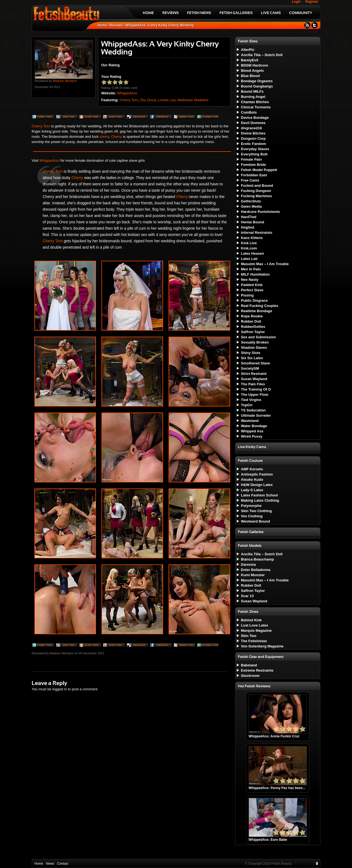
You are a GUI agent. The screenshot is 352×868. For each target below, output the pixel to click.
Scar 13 (247, 596)
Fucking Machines (256, 196)
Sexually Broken (255, 342)
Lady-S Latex (252, 490)
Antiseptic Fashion (257, 474)
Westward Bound (255, 521)
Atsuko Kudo (252, 480)
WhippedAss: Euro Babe (268, 840)
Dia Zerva (148, 100)
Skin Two (249, 636)
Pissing (247, 295)
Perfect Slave (252, 290)
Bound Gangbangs (257, 86)
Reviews (116, 25)
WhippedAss (127, 93)
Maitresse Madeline (193, 100)
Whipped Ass (252, 431)
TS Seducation (253, 410)
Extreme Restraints (257, 670)
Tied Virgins (251, 400)
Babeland (249, 665)
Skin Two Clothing (256, 511)
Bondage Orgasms (257, 81)
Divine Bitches (253, 133)
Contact (63, 864)
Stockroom (250, 676)
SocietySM (250, 368)
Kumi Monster (253, 575)
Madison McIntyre (65, 81)
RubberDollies (253, 327)
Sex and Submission (258, 337)
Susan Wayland (254, 379)
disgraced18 (251, 128)
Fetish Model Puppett (259, 170)
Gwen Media (251, 206)
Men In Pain (251, 269)
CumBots (249, 112)
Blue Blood (250, 76)
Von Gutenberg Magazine (262, 646)
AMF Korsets (252, 469)
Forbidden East (254, 175)
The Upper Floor (255, 395)
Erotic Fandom (253, 144)
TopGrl (247, 405)
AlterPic (248, 50)
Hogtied (248, 227)
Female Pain (251, 159)
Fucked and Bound (257, 186)
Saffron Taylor (253, 332)
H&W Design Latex (257, 485)
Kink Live (249, 243)
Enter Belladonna (256, 570)
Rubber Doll (251, 321)
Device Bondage (255, 118)
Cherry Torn (129, 100)
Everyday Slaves (255, 149)
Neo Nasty (250, 280)
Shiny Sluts (251, 353)
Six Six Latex (252, 358)
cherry (104, 137)
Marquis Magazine (256, 631)
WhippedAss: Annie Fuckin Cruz (274, 736)
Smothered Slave (255, 363)
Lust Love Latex (255, 625)
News (50, 864)
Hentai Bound (253, 222)
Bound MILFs (252, 91)
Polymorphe (251, 506)
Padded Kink (252, 285)
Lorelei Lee (167, 100)
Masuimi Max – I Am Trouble (265, 264)
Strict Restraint (254, 374)
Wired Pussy (252, 436)
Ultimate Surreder (256, 415)
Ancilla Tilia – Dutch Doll (262, 55)
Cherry (116, 137)
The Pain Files (253, 384)
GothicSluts (251, 201)
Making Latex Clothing (260, 500)
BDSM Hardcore (255, 65)
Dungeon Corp (253, 138)
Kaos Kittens (252, 238)
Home (102, 25)
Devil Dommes (253, 123)
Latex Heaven (252, 253)
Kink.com (249, 248)
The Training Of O (256, 389)
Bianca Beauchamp (257, 559)
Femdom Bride (253, 165)
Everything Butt (254, 154)
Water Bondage (254, 426)
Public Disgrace (254, 300)
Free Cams (250, 180)
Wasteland (250, 421)
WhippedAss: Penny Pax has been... (277, 788)
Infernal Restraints (257, 233)
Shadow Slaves (254, 348)
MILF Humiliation (255, 274)
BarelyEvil (250, 60)
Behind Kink (251, 620)
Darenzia (248, 565)
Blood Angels (252, 71)
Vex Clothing (252, 516)
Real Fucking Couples (260, 306)
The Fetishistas (254, 641)
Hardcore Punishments (260, 212)
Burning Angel (253, 97)
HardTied (249, 217)
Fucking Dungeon (256, 191)
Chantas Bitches (255, 102)
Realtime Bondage (256, 311)
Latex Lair (249, 259)
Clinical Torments (256, 107)
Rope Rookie (252, 316)
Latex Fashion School (259, 495)
